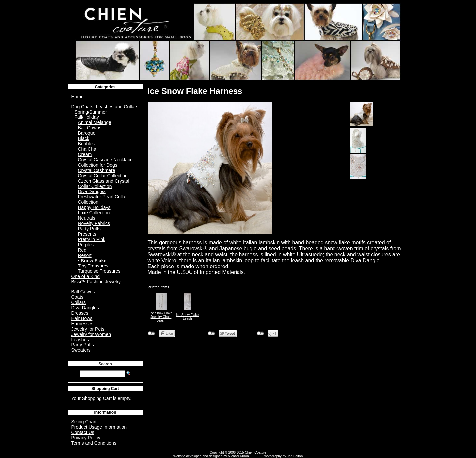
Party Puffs (89, 229)
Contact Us (83, 432)
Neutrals (87, 218)
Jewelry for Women (91, 334)
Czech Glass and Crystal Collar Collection (104, 184)
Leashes (80, 340)
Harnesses (83, 324)
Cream (85, 154)
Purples (86, 245)
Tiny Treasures (93, 266)
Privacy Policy (86, 438)
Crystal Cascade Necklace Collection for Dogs (105, 162)
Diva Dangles (92, 191)
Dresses (80, 313)
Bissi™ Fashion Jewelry (96, 282)
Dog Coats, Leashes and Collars (105, 107)
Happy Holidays (94, 207)
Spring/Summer (91, 112)
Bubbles (87, 144)
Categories (105, 87)
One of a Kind (86, 276)
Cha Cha (87, 149)
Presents (87, 234)
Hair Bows (82, 318)
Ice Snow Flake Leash (187, 317)
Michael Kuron (238, 456)
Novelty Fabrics (94, 223)
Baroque (87, 133)
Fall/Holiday (87, 117)
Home (78, 97)
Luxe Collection (94, 213)
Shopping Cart (105, 389)
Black (84, 138)
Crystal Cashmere (97, 170)
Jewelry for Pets (88, 329)
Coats (78, 297)
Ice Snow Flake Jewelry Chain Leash (161, 317)
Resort (85, 255)
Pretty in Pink (92, 239)
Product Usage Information (99, 427)
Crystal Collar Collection (103, 176)
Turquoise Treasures (99, 271)
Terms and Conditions (94, 443)
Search (105, 364)
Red (82, 250)
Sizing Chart (84, 422)
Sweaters (81, 350)
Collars (79, 302)
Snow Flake (94, 261)
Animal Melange (95, 122)
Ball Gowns (90, 128)
